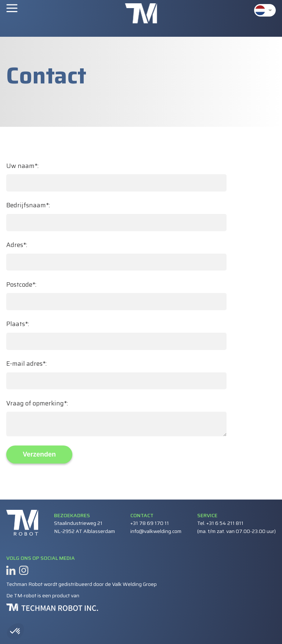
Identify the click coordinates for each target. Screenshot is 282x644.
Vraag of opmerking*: (37, 403)
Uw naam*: (22, 166)
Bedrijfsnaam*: (28, 205)
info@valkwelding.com (156, 531)
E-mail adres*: (26, 364)
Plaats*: (18, 324)
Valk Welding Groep (134, 584)
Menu (12, 8)
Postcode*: (21, 285)
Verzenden (39, 454)
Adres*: (17, 245)
